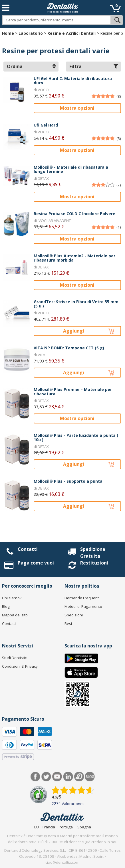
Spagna (84, 827)
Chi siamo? (12, 598)
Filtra (94, 66)
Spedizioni (74, 615)
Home (8, 33)
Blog (6, 606)
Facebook (36, 777)
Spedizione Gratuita (93, 553)
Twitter (46, 777)
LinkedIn (68, 777)
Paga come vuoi (36, 563)
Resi (68, 624)
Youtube (57, 777)
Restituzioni (94, 563)
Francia (49, 827)
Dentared (79, 777)
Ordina (31, 66)
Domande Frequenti (82, 598)
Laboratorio (31, 33)
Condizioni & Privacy (20, 666)
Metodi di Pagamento (83, 606)
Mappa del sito (15, 615)
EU (37, 827)
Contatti (28, 549)
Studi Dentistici (15, 658)
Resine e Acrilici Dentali (71, 33)
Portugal (66, 827)
